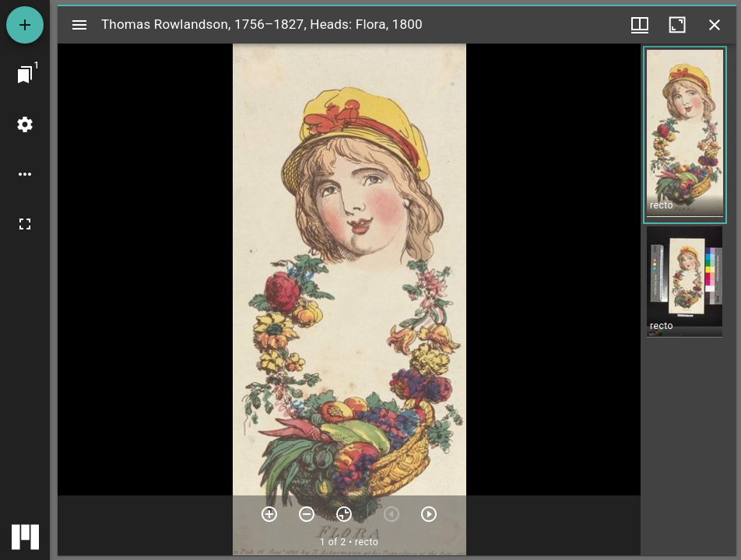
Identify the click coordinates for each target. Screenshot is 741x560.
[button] (685, 135)
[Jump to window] (25, 75)
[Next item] (429, 514)
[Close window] (715, 25)
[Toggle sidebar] (79, 25)
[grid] (688, 299)
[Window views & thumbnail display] (640, 25)
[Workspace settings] (25, 124)
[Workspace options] (25, 174)
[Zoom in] (269, 514)
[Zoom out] (307, 514)
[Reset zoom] (344, 514)
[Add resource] (25, 25)
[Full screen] (25, 224)
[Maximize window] (677, 25)
